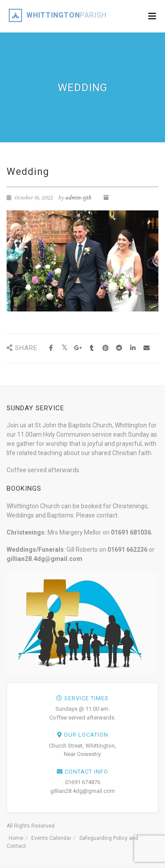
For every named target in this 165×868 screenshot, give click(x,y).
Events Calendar (51, 838)
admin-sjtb (79, 198)
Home (16, 838)
